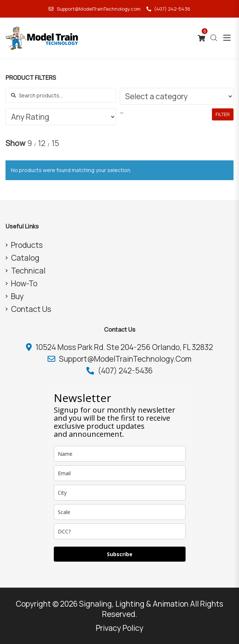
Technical (28, 271)
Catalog (25, 258)
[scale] (120, 512)
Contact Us (31, 309)
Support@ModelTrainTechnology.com (94, 9)
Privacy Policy (120, 628)
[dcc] (120, 531)
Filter (223, 114)
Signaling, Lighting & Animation (134, 604)
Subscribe (120, 554)
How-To (24, 283)
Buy (17, 296)
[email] (120, 473)
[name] (120, 454)
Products (27, 245)
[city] (120, 493)
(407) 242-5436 (168, 9)
